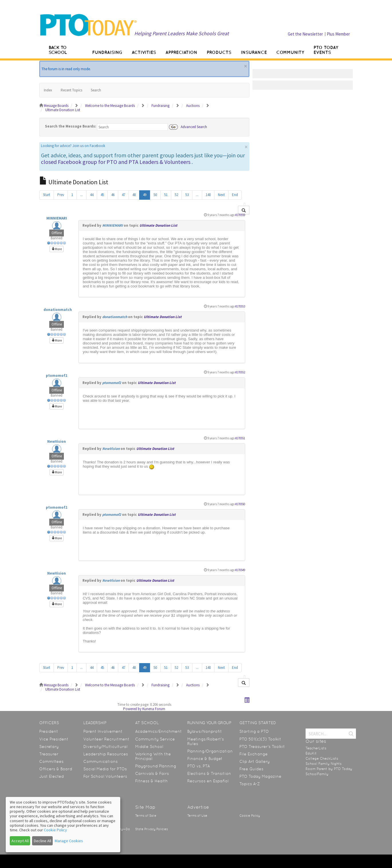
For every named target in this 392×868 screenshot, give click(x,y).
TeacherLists (316, 748)
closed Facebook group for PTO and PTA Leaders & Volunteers (116, 162)
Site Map (145, 807)
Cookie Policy (250, 816)
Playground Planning (156, 766)
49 (145, 195)
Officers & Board (56, 769)
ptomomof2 (57, 376)
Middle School (149, 746)
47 (123, 195)
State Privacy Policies (151, 829)
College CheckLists (322, 759)
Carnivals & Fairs (152, 773)
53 (187, 195)
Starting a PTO (254, 731)
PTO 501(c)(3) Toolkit (260, 739)
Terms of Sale (146, 816)
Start (47, 195)
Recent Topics (71, 90)
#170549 (240, 570)
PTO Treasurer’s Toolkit (262, 746)
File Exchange (254, 754)
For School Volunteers (105, 776)
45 (102, 195)
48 (134, 195)
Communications (101, 761)
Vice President (54, 739)
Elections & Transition (209, 773)
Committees (51, 761)
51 (166, 195)
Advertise (198, 807)
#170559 (240, 215)
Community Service (155, 739)
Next (221, 195)
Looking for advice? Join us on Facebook (73, 146)
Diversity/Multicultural (105, 746)
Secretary (49, 746)
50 (155, 195)
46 (113, 195)
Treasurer (49, 754)
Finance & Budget (205, 759)
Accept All (20, 841)
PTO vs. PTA (199, 766)
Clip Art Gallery (255, 761)
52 (176, 195)
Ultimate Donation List (158, 225)
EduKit (311, 753)
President (49, 731)
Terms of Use (197, 816)
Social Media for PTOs (105, 769)
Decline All (43, 841)
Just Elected (52, 776)
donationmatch (58, 310)
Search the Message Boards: (71, 126)
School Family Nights (324, 764)
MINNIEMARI (57, 218)
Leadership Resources (106, 754)
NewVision (57, 441)
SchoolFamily (317, 774)
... (81, 195)
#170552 (240, 372)
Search (96, 90)
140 (208, 195)
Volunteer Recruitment (106, 739)
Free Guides (251, 769)
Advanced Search (194, 127)
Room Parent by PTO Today (329, 769)
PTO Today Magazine (260, 776)
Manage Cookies (69, 841)
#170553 (240, 306)
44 (92, 195)
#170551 (240, 438)
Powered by (132, 709)
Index (48, 90)
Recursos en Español (208, 781)
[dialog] (63, 825)
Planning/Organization (210, 751)
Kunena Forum (154, 709)
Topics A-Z (250, 784)
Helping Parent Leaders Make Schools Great (182, 33)
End (235, 195)
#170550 (240, 504)
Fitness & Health (151, 781)
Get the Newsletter (305, 34)
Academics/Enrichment (158, 731)
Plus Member (338, 34)
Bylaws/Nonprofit (205, 731)
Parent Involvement (103, 731)
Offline (57, 233)
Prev (61, 195)
